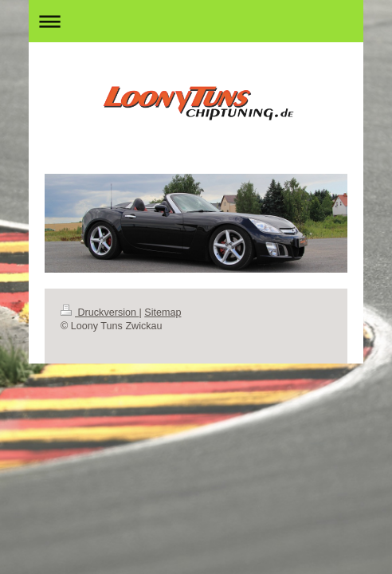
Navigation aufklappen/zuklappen (196, 21)
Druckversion (100, 313)
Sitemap (163, 313)
